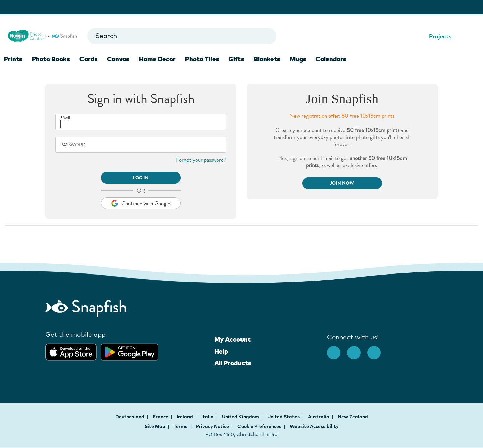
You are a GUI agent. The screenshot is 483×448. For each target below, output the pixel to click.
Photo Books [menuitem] (51, 59)
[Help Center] (460, 36)
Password (73, 145)
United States (284, 417)
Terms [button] (181, 426)
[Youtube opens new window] (377, 349)
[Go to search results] (265, 36)
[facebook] (337, 349)
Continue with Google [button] (141, 204)
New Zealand (353, 417)
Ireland (185, 417)
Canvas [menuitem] (118, 59)
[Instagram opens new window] (357, 349)
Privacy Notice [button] (212, 426)
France (161, 417)
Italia (208, 417)
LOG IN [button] (141, 178)
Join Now (342, 183)
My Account (232, 339)
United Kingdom (241, 417)
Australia (319, 417)
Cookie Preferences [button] (259, 426)
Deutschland (130, 417)
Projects (436, 36)
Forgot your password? (201, 160)
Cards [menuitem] (89, 59)
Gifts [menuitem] (236, 59)
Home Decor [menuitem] (157, 59)
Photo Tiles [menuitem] (202, 59)
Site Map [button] (155, 426)
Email (66, 118)
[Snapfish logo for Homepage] (42, 35)
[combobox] (182, 36)
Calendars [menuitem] (331, 59)
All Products (233, 363)
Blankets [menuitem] (267, 59)
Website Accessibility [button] (314, 426)
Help (221, 351)
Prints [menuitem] (13, 59)
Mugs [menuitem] (298, 59)
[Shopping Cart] (471, 36)
